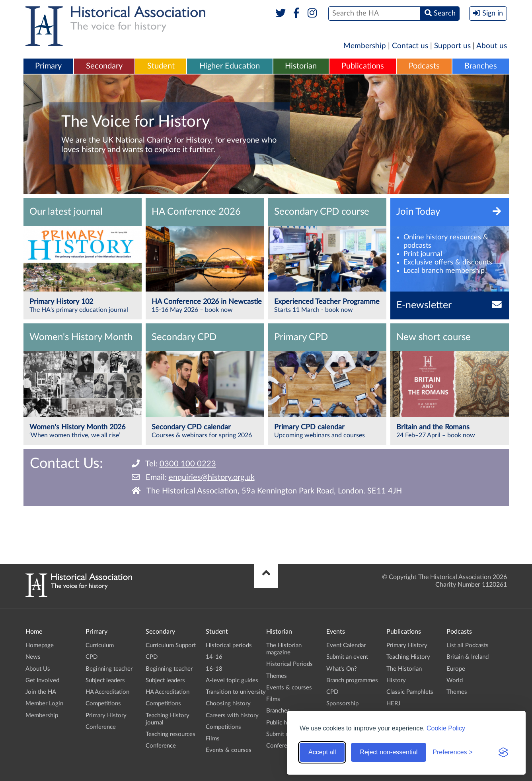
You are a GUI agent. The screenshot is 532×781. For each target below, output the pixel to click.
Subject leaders (105, 680)
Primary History (106, 715)
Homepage (40, 645)
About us (492, 46)
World (455, 680)
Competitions (103, 704)
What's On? (342, 669)
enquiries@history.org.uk (212, 478)
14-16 (214, 657)
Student (161, 66)
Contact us (410, 46)
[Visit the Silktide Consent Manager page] (503, 752)
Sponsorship (342, 704)
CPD (92, 657)
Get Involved (42, 680)
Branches (481, 66)
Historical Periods (289, 664)
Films (213, 739)
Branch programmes (352, 680)
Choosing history (228, 704)
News (33, 657)
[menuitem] (49, 67)
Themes (277, 676)
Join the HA (41, 692)
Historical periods (229, 645)
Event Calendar (346, 645)
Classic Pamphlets (410, 692)
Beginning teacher (109, 669)
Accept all (322, 752)
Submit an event (347, 657)
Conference (101, 727)
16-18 (214, 669)
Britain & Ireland (468, 657)
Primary (48, 66)
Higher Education (230, 66)
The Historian (404, 669)
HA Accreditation (107, 692)
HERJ (393, 704)
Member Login (44, 704)
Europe (456, 669)
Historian (301, 66)
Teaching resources (171, 734)
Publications (363, 66)
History (396, 680)
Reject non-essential (389, 752)
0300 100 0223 (188, 464)
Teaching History (408, 657)
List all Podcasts (468, 645)
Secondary (104, 66)
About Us (38, 669)
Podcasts (424, 66)
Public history (284, 723)
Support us (452, 46)
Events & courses (229, 750)
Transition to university (236, 692)
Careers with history (232, 715)
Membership (365, 46)
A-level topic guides (232, 680)
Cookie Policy (446, 728)
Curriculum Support (171, 645)
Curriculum (100, 645)
